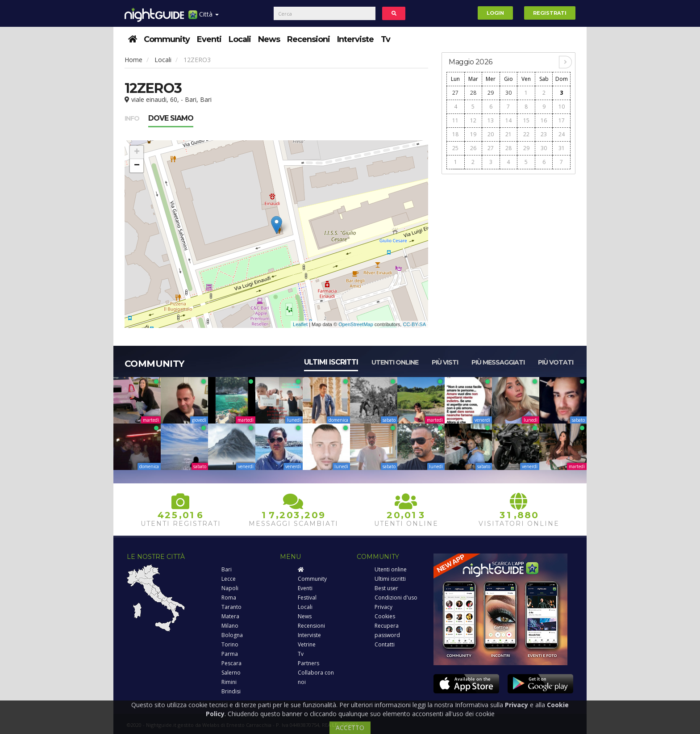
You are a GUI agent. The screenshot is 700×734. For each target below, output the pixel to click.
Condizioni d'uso (396, 598)
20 (491, 134)
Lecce (229, 579)
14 (508, 120)
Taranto (231, 607)
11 (455, 120)
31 (562, 148)
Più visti (445, 362)
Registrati (550, 13)
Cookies (385, 616)
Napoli (230, 588)
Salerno (231, 673)
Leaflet (300, 324)
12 (473, 120)
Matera (230, 616)
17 (562, 120)
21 (508, 134)
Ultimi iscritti (331, 362)
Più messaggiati (498, 362)
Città (204, 18)
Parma (230, 654)
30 (508, 93)
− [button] (137, 166)
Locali (240, 39)
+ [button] (137, 152)
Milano (230, 626)
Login (495, 13)
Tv (385, 39)
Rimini (229, 682)
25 (455, 148)
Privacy (383, 607)
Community (167, 39)
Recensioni (308, 39)
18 (455, 134)
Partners (308, 663)
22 (526, 134)
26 (473, 148)
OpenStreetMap (356, 324)
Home (133, 60)
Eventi (209, 39)
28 (473, 93)
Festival (307, 598)
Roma (229, 598)
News (269, 39)
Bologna (232, 635)
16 (544, 120)
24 (562, 134)
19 (473, 134)
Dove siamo (171, 118)
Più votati (556, 362)
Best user (386, 588)
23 (544, 134)
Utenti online (395, 362)
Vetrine (307, 644)
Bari (227, 569)
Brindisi (231, 691)
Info (132, 118)
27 (455, 93)
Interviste (355, 39)
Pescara (231, 663)
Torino (230, 644)
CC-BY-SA (414, 324)
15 (526, 120)
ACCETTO (350, 728)
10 (562, 107)
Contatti (385, 644)
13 (491, 120)
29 (491, 93)
